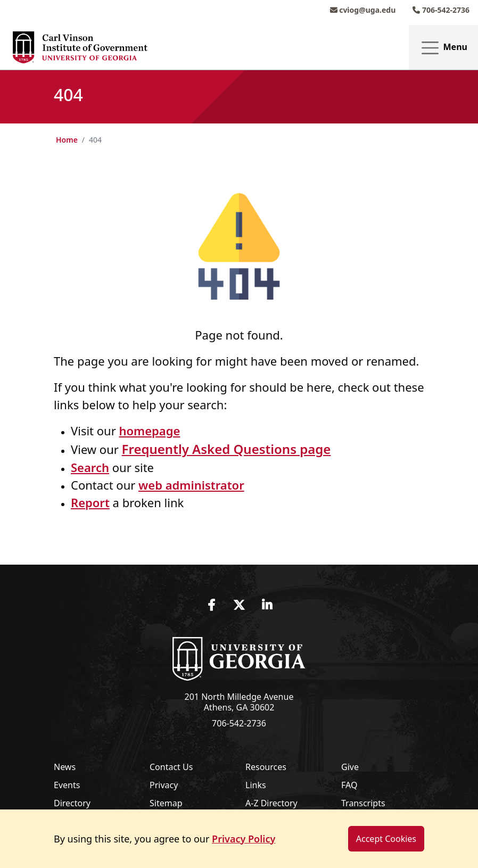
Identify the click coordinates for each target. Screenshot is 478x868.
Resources (266, 767)
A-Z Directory (271, 803)
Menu (443, 48)
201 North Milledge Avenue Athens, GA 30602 (239, 702)
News (65, 767)
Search (90, 467)
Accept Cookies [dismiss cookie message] (386, 839)
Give (350, 767)
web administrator (191, 485)
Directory (72, 803)
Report (90, 502)
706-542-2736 (441, 10)
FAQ (349, 785)
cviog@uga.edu (363, 10)
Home (67, 140)
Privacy (164, 785)
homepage (149, 431)
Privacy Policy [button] (244, 839)
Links (256, 785)
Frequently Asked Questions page (226, 449)
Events (67, 785)
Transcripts (363, 803)
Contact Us (171, 767)
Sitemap (166, 803)
